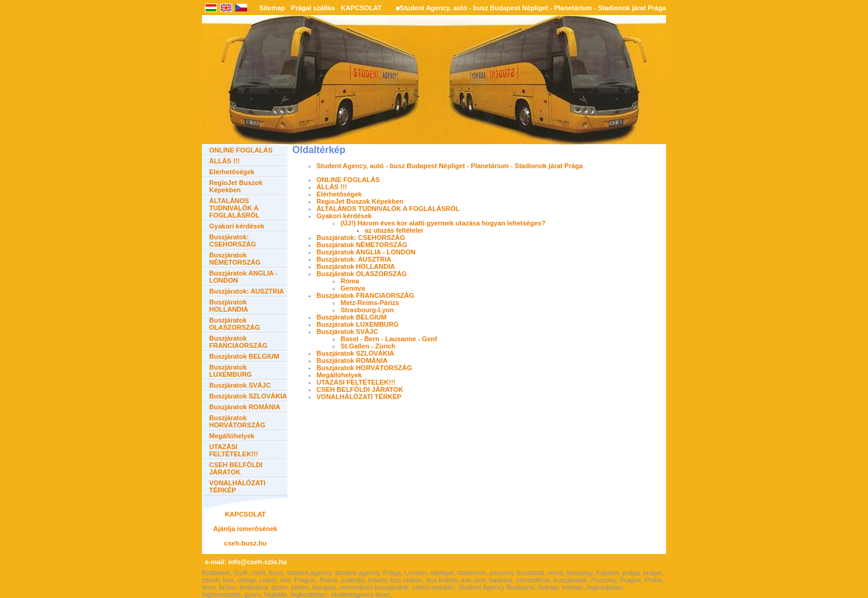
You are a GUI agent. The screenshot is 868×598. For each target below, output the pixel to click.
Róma (350, 281)
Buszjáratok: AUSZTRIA (247, 291)
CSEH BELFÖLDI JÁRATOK (236, 468)
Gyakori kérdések (237, 226)
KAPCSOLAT (362, 8)
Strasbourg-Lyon (367, 310)
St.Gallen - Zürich (368, 346)
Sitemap (272, 8)
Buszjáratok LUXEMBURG (231, 371)
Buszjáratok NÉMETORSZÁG (235, 259)
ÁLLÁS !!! (225, 161)
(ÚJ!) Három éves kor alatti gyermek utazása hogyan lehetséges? (443, 223)
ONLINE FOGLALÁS (241, 150)
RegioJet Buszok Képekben (236, 186)
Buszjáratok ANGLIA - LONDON (366, 252)
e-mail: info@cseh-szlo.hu (246, 562)
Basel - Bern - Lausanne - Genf (389, 339)
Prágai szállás (313, 8)
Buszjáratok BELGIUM (244, 356)
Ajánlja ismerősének (245, 529)
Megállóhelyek (232, 436)
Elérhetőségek (232, 172)
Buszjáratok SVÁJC (240, 385)
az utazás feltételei (394, 230)
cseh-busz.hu (245, 543)
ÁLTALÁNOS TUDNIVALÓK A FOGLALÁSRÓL (234, 208)
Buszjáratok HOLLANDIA (229, 306)
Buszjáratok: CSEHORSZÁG (233, 241)
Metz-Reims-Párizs (370, 303)
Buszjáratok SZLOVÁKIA (248, 396)
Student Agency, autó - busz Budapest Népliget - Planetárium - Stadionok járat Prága (533, 8)
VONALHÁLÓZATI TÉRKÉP (359, 397)
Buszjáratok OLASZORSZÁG (234, 324)
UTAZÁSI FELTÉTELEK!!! (234, 450)
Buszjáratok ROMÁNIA (245, 407)
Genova (353, 288)
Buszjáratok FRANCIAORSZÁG (238, 342)
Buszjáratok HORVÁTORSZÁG (237, 421)
